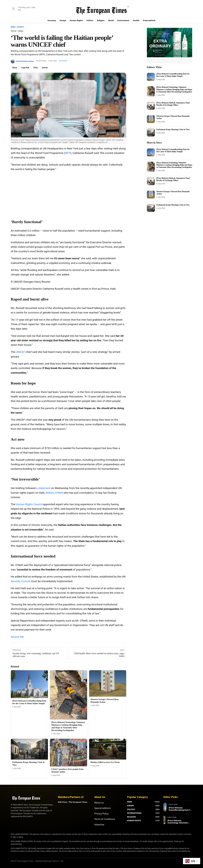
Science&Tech (149, 20)
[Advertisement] (69, 194)
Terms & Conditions (105, 819)
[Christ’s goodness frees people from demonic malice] (68, 753)
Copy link (25, 68)
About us (99, 803)
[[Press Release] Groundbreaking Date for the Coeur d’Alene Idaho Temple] (29, 684)
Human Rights (76, 20)
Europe (63, 20)
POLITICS (131, 809)
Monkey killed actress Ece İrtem (105, 762)
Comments (63, 61)
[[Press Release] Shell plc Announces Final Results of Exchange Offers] (151, 106)
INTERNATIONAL (134, 813)
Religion (101, 20)
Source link (17, 637)
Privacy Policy (101, 814)
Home (13, 31)
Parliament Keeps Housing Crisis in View (173, 129)
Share (15, 68)
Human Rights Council (29, 504)
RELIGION (131, 817)
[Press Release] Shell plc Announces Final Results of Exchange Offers (173, 104)
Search (45, 68)
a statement (43, 488)
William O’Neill (54, 493)
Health (136, 20)
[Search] (14, 9)
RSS (20, 10)
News (13, 27)
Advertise (99, 825)
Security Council (20, 581)
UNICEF (21, 352)
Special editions (103, 808)
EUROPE (130, 806)
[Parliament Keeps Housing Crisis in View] (29, 749)
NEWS (130, 802)
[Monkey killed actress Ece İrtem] (108, 749)
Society (21, 27)
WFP (68, 153)
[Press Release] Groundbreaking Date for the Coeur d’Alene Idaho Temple (173, 75)
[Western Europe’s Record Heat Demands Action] (108, 683)
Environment (123, 20)
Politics (90, 20)
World (111, 20)
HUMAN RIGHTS (134, 821)
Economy (52, 20)
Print (36, 68)
